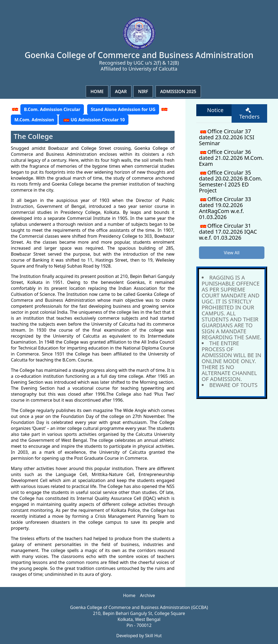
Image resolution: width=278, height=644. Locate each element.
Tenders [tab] (249, 114)
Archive (147, 595)
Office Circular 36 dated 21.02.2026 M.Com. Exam (231, 158)
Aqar (121, 91)
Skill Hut (153, 636)
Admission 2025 (178, 91)
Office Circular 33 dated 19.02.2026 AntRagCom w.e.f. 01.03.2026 (225, 208)
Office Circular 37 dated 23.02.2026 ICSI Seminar (227, 137)
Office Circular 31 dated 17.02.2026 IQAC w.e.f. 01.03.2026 (228, 232)
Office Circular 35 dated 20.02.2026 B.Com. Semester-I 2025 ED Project (231, 181)
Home (97, 91)
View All (232, 253)
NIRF (143, 91)
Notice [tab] (215, 110)
